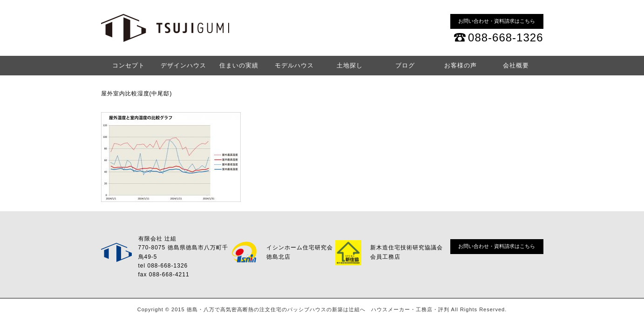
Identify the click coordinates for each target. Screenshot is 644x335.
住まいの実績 (239, 65)
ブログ (405, 65)
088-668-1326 (505, 37)
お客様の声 (461, 65)
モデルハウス (294, 65)
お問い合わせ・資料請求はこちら (497, 21)
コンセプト (129, 65)
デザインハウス (183, 65)
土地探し (350, 65)
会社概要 (516, 65)
